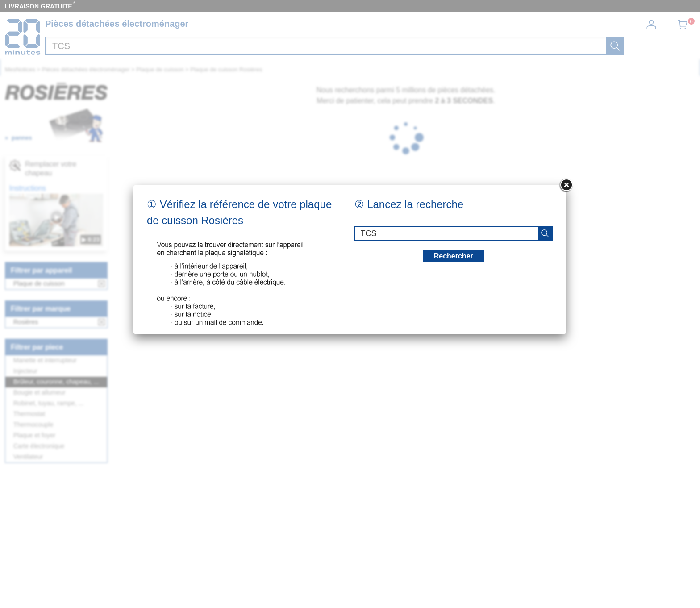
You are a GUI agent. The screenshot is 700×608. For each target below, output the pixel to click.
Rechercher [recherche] (454, 256)
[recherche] (545, 233)
